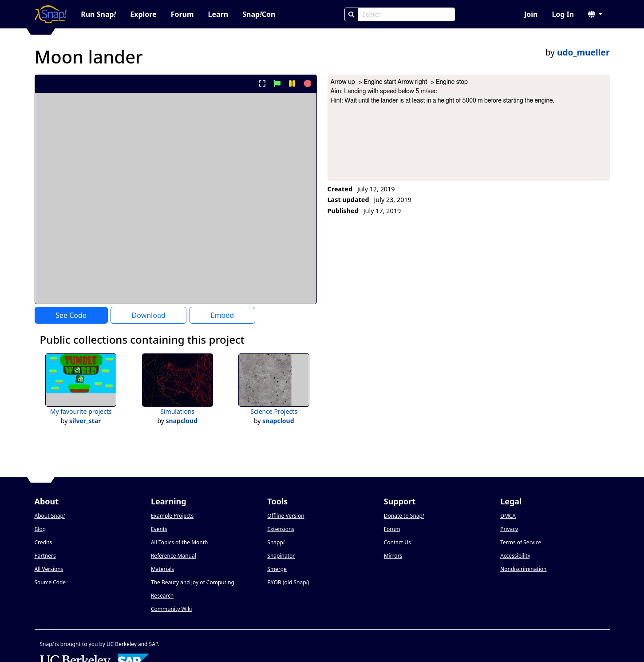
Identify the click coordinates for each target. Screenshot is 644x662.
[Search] (352, 14)
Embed (222, 315)
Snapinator (281, 556)
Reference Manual (174, 556)
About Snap (50, 516)
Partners (45, 556)
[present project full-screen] (262, 83)
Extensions (281, 529)
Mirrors (393, 556)
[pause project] (292, 83)
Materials (162, 569)
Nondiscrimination (523, 569)
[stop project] (306, 83)
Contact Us (397, 542)
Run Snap (98, 14)
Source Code (50, 582)
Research (162, 596)
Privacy (509, 529)
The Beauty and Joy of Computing (193, 582)
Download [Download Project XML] (149, 315)
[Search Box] (407, 14)
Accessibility (515, 556)
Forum (182, 14)
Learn (218, 14)
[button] (595, 14)
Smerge (277, 569)
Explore (143, 14)
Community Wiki (172, 609)
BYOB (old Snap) (288, 582)
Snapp (276, 542)
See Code (71, 315)
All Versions (49, 569)
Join (531, 14)
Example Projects (172, 516)
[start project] (277, 83)
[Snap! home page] (51, 14)
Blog (40, 529)
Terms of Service (521, 542)
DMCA (508, 516)
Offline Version (286, 516)
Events (159, 529)
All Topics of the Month (180, 542)
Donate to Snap (404, 516)
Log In (563, 14)
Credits (43, 542)
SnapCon (259, 14)
